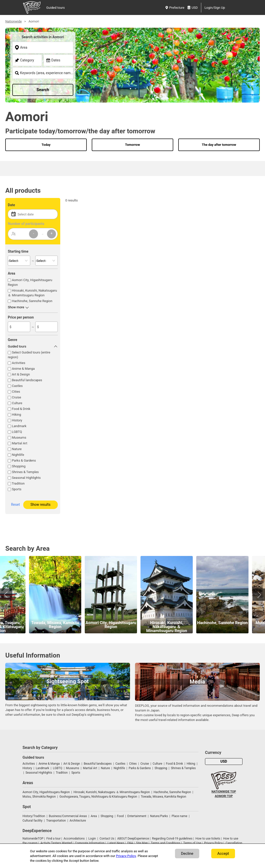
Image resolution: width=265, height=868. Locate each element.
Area (94, 816)
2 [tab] (135, 88)
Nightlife (18, 455)
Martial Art (19, 443)
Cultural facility (32, 821)
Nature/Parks (159, 816)
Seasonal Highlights (26, 478)
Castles (17, 386)
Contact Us (107, 839)
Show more (16, 307)
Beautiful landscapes (27, 380)
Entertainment (137, 816)
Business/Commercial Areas (68, 816)
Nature (17, 449)
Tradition (18, 483)
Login (92, 839)
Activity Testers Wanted (56, 843)
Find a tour (53, 839)
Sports (16, 489)
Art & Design (21, 374)
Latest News (116, 843)
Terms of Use (192, 843)
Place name (180, 816)
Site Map (142, 843)
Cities (16, 392)
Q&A (130, 843)
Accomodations (74, 839)
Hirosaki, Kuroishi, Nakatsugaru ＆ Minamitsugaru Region (32, 293)
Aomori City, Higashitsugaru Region (46, 792)
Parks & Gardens (24, 460)
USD (193, 8)
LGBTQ (17, 432)
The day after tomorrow (219, 145)
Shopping (19, 466)
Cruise (16, 397)
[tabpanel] (132, 65)
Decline (187, 854)
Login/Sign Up (215, 8)
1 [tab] (130, 88)
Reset (15, 505)
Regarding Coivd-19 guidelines (172, 839)
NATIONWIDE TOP (224, 792)
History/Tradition (34, 816)
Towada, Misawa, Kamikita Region (163, 797)
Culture (17, 403)
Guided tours (55, 8)
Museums (19, 437)
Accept (223, 854)
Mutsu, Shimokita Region (39, 797)
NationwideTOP (33, 839)
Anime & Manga (23, 369)
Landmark (19, 426)
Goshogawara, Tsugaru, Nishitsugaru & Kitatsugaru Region (98, 797)
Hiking (16, 415)
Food (120, 816)
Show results (40, 505)
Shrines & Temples (25, 472)
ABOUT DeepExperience (133, 839)
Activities (18, 363)
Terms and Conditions (165, 843)
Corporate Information (90, 843)
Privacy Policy (213, 843)
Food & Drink (21, 409)
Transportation (56, 821)
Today (46, 145)
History (17, 420)
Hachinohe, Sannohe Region (32, 301)
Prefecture (175, 8)
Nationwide (13, 21)
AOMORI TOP (224, 796)
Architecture (78, 821)
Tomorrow (132, 145)
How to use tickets (208, 839)
